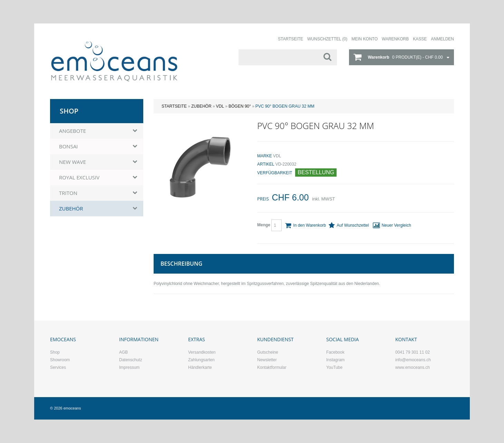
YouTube (334, 367)
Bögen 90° (240, 106)
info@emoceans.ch (413, 360)
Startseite (174, 106)
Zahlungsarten (201, 360)
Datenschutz (131, 360)
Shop (55, 352)
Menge (269, 225)
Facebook (335, 352)
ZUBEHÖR (201, 106)
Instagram (335, 360)
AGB (123, 352)
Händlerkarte (200, 367)
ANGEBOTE (72, 131)
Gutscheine (268, 352)
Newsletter (267, 360)
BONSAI (69, 146)
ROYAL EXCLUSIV (79, 177)
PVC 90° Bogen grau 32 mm (285, 106)
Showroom (60, 360)
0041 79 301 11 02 (413, 352)
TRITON (68, 193)
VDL (220, 106)
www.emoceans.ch (413, 367)
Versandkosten (202, 352)
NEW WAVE (72, 162)
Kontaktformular (272, 367)
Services (58, 367)
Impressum (129, 367)
